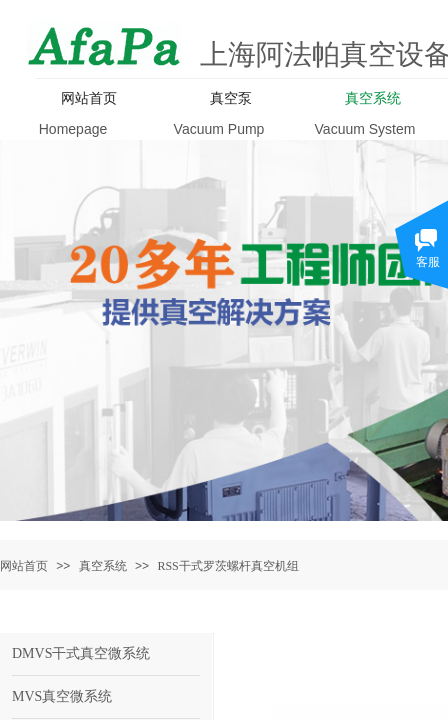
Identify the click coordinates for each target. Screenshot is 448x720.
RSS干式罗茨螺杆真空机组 (227, 566)
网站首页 (24, 566)
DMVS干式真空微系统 (81, 653)
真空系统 (103, 566)
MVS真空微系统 (62, 696)
